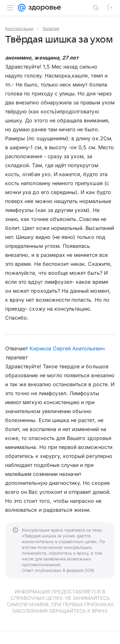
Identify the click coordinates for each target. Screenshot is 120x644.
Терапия (51, 29)
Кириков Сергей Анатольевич (67, 348)
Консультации (19, 29)
